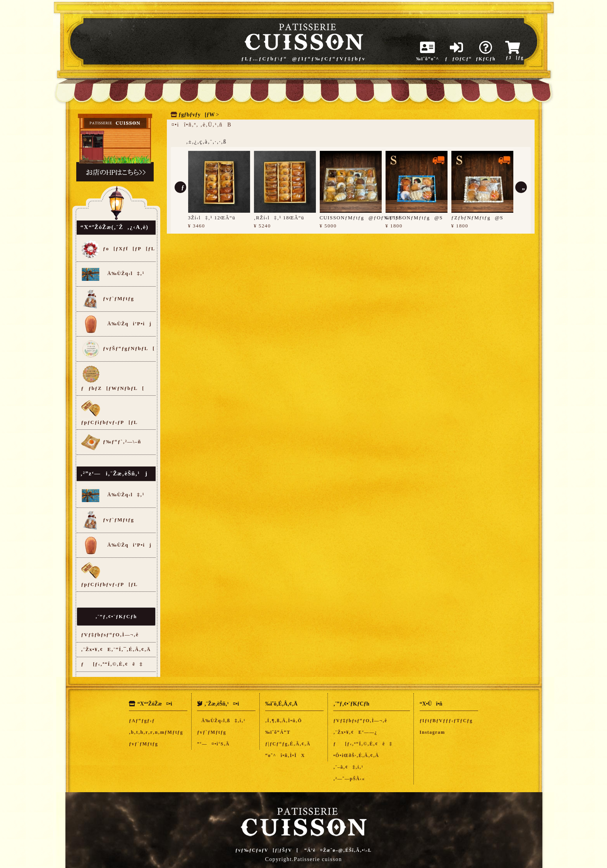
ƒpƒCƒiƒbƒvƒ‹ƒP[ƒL (109, 412)
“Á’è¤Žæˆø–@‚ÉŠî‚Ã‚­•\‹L (338, 850)
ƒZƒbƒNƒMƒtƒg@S (478, 218)
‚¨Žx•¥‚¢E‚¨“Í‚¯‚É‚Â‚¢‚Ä (116, 649)
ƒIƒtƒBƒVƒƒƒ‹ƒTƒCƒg (446, 721)
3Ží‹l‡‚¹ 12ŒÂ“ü (212, 218)
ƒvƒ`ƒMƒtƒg (107, 299)
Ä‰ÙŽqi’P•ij (116, 324)
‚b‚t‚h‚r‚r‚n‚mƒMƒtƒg (156, 732)
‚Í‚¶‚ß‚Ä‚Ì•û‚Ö (284, 721)
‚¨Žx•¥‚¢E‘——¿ (355, 732)
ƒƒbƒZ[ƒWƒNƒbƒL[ (113, 378)
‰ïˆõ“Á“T (278, 732)
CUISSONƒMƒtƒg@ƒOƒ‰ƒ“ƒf (360, 218)
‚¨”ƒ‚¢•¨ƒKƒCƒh (116, 616)
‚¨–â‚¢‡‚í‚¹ (348, 767)
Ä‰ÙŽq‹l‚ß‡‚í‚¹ (221, 721)
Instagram (432, 732)
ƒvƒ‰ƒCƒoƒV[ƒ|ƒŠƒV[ (267, 850)
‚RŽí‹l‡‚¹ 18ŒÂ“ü (279, 218)
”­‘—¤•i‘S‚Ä (213, 744)
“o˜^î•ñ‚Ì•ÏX (285, 755)
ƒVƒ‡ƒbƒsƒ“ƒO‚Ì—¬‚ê (110, 635)
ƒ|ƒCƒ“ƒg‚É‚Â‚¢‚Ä (288, 744)
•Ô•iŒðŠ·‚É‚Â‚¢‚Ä (356, 755)
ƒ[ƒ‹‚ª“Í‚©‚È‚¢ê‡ (112, 664)
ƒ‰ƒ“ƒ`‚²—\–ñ (111, 442)
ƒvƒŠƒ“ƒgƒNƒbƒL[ (118, 349)
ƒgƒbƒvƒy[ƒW (196, 115)
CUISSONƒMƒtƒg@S (414, 218)
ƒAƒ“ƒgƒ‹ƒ (144, 721)
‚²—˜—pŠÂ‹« (349, 779)
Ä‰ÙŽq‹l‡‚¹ (113, 274)
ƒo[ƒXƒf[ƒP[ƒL (118, 249)
